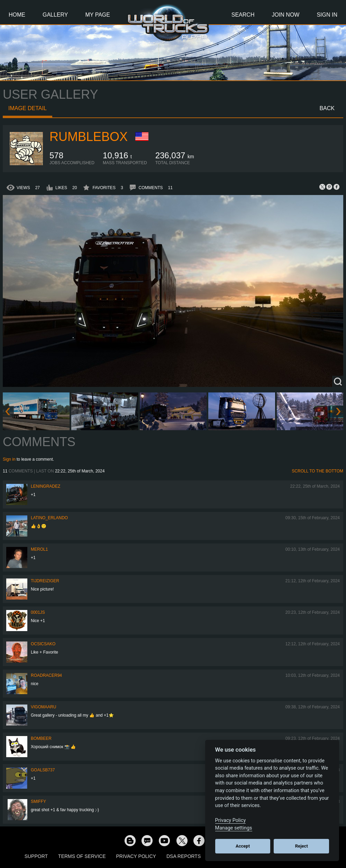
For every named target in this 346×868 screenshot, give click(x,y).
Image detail (28, 108)
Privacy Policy (136, 856)
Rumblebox (89, 137)
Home (17, 15)
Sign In (327, 15)
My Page (98, 15)
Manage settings (234, 828)
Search (243, 15)
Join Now (285, 15)
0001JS (38, 612)
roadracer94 (46, 675)
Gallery (55, 15)
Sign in (9, 459)
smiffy (38, 801)
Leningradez (45, 486)
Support (36, 856)
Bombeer (41, 738)
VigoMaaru (43, 707)
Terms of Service (82, 856)
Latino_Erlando (49, 518)
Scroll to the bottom (317, 471)
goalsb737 (43, 770)
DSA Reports (184, 856)
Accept (243, 846)
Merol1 (39, 549)
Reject (302, 846)
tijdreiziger (45, 581)
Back (327, 108)
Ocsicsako (43, 644)
